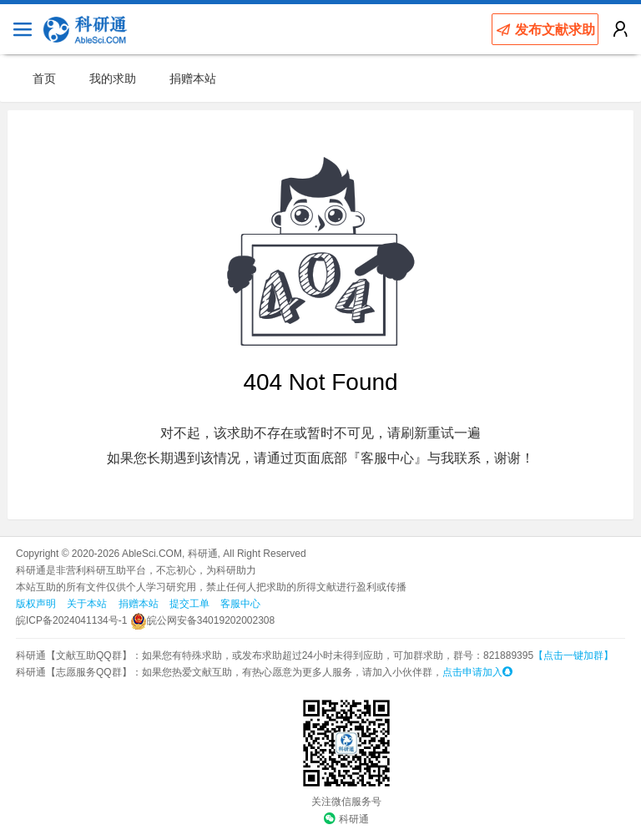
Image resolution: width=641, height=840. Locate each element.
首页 (44, 78)
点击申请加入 (477, 672)
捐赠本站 (193, 78)
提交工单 (189, 604)
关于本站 (87, 604)
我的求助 (113, 78)
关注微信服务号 (346, 802)
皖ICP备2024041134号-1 (71, 620)
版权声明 (36, 604)
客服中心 (240, 604)
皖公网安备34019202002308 (202, 620)
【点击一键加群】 (573, 655)
